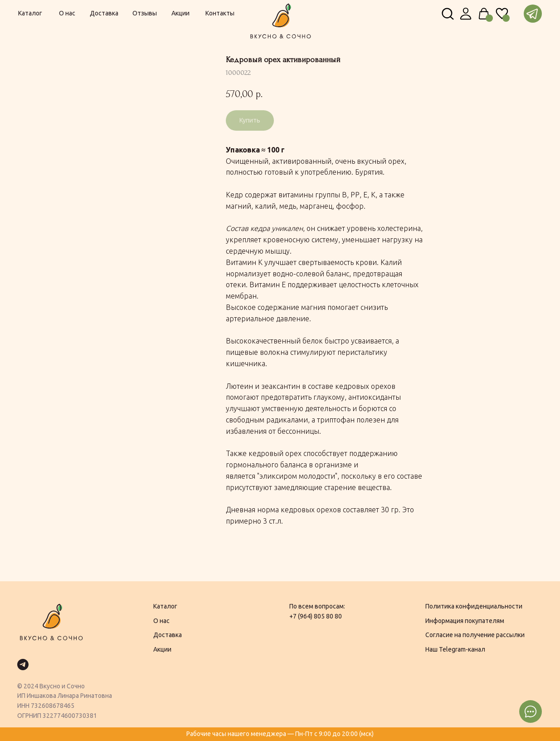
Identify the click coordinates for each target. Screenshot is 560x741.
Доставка (168, 635)
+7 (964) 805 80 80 (316, 616)
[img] (466, 14)
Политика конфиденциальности (474, 606)
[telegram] (23, 665)
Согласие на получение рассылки (475, 635)
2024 (31, 686)
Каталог (165, 606)
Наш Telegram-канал (455, 649)
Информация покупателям (465, 621)
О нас (161, 621)
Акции (162, 649)
